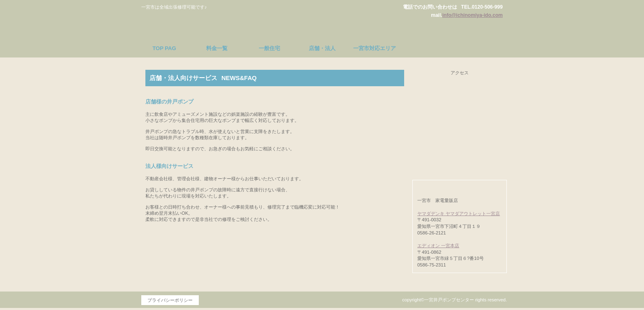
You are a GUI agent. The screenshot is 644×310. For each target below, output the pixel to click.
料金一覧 (460, 87)
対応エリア (460, 156)
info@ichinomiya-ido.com (473, 15)
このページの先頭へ (375, 265)
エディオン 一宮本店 (438, 246)
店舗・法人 (460, 133)
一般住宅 (460, 110)
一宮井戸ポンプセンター (217, 22)
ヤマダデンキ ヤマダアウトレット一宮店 (459, 214)
